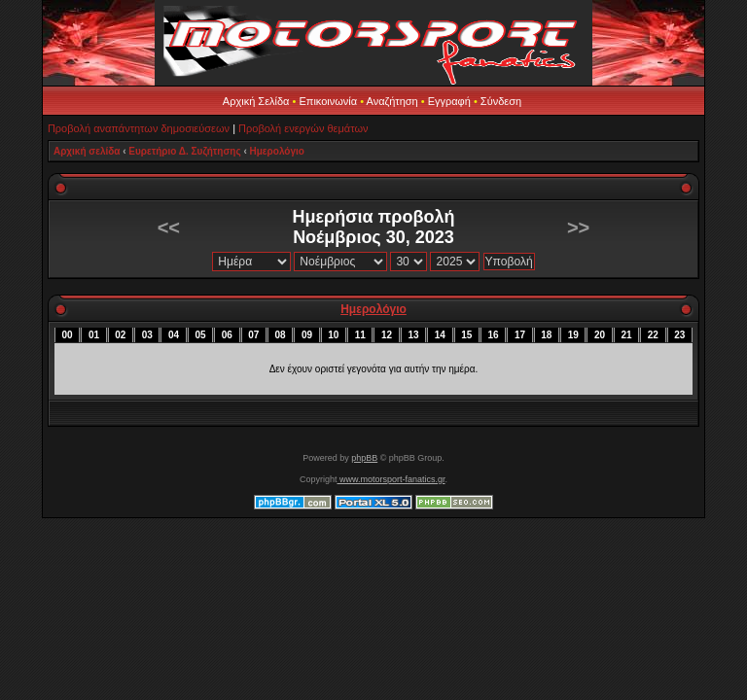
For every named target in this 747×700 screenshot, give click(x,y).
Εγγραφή (449, 101)
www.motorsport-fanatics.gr (391, 479)
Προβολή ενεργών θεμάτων (303, 128)
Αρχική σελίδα (87, 151)
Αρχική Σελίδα (256, 101)
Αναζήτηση (392, 101)
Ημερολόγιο (277, 151)
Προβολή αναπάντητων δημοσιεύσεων (139, 128)
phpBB (364, 458)
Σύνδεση (501, 101)
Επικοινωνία (328, 101)
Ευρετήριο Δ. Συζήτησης (184, 151)
